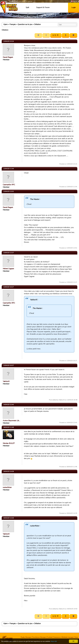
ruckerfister (7, 487)
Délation (37, 24)
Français (13, 24)
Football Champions (54, 637)
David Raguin (8, 57)
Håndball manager (68, 637)
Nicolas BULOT (9, 443)
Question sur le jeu (25, 24)
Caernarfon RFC (9, 185)
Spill (27, 7)
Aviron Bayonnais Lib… (12, 421)
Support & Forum (43, 7)
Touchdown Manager (39, 637)
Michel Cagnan (8, 269)
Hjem (5, 24)
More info (54, 642)
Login (74, 7)
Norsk (74, 1)
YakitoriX (6, 381)
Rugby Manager (26, 637)
